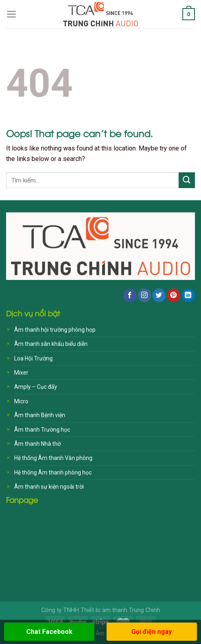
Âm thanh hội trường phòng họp (55, 330)
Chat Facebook (49, 632)
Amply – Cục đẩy (36, 387)
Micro (21, 401)
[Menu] (12, 14)
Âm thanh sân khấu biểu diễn (51, 344)
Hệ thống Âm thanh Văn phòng (53, 458)
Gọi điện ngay (152, 632)
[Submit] (187, 180)
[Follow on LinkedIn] (188, 295)
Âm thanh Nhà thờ (37, 444)
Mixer (21, 373)
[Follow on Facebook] (130, 295)
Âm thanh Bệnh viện (40, 415)
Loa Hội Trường (33, 358)
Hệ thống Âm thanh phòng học (53, 472)
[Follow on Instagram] (144, 295)
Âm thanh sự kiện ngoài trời (49, 487)
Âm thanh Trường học (42, 430)
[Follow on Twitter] (159, 295)
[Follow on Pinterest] (174, 295)
